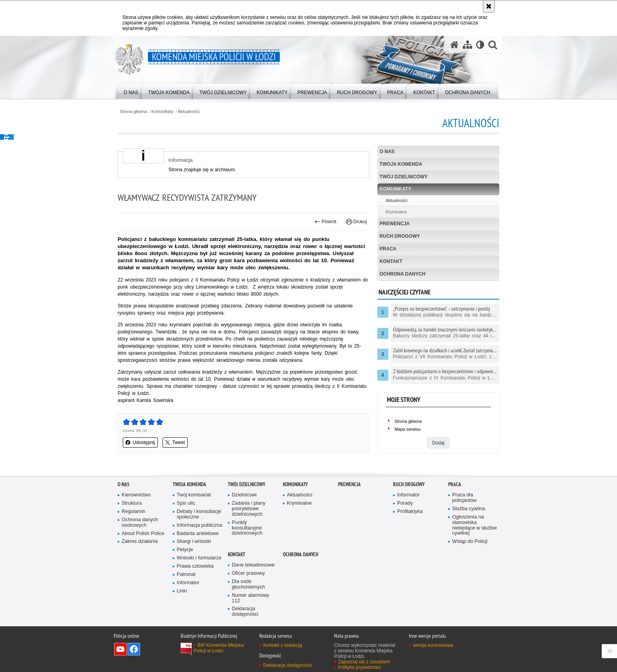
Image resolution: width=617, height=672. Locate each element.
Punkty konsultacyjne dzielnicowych (247, 528)
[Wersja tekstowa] (480, 45)
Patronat (186, 575)
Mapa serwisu (408, 429)
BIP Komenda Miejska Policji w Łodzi (219, 648)
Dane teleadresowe (253, 565)
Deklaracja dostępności (245, 612)
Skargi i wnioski (194, 541)
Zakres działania (140, 541)
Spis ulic (186, 503)
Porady (405, 503)
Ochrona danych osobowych (140, 523)
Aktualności (189, 112)
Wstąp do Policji (470, 541)
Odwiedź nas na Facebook (134, 649)
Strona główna (133, 112)
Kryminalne (396, 212)
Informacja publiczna (200, 525)
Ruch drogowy (400, 236)
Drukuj (356, 222)
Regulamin (133, 512)
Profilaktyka (410, 512)
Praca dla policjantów (464, 498)
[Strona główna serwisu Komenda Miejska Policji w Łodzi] (454, 45)
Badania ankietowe (198, 534)
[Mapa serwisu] (467, 45)
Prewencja (395, 224)
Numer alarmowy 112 (250, 598)
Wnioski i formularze (199, 558)
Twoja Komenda (401, 164)
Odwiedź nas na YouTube (120, 649)
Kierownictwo (136, 495)
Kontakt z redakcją (283, 645)
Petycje (185, 550)
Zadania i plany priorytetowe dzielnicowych (249, 509)
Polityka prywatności (359, 667)
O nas (387, 152)
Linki (182, 591)
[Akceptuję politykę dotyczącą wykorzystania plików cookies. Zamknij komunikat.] (489, 6)
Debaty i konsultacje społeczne (199, 514)
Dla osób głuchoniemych (248, 584)
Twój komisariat (194, 495)
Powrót (325, 222)
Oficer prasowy (248, 573)
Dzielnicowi (244, 495)
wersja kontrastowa (433, 645)
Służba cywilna (469, 509)
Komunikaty (163, 112)
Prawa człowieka (195, 566)
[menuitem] (131, 91)
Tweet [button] (175, 442)
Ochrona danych (403, 274)
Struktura (132, 503)
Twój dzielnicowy (404, 177)
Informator (188, 583)
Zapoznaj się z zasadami (364, 662)
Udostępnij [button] (140, 442)
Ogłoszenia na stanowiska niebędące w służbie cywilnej (475, 525)
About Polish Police (143, 534)
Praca (388, 249)
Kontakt (391, 261)
